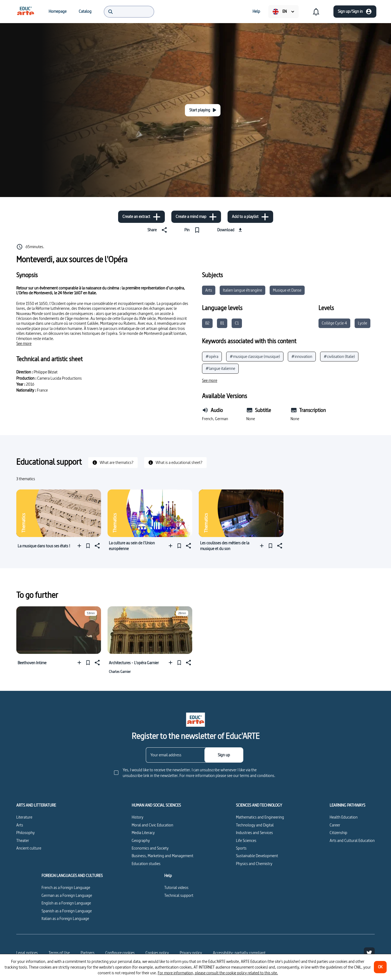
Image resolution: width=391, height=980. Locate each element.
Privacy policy (191, 953)
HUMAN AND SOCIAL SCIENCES (156, 805)
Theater (23, 840)
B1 (222, 323)
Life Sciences (246, 840)
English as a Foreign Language (66, 903)
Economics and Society (150, 848)
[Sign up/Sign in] (355, 12)
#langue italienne (220, 368)
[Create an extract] (141, 217)
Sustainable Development (257, 856)
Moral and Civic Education (152, 825)
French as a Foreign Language (66, 887)
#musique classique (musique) (255, 356)
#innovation (302, 356)
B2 (207, 323)
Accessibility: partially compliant (239, 953)
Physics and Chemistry (254, 864)
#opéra (212, 356)
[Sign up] (224, 755)
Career (335, 825)
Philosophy (26, 833)
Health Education (344, 817)
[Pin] (193, 230)
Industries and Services (254, 833)
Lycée (362, 323)
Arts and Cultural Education (352, 840)
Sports (241, 848)
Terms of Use (59, 953)
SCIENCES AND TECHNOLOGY (259, 805)
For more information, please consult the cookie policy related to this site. (218, 973)
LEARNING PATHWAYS (347, 805)
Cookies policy (157, 953)
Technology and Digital (255, 825)
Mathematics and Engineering (260, 817)
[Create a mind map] (196, 217)
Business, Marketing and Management (163, 856)
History (138, 817)
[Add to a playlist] (250, 217)
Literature (24, 817)
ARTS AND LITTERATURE (36, 805)
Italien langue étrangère (242, 290)
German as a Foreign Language (67, 895)
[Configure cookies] (120, 953)
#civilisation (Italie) (339, 356)
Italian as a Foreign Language (65, 918)
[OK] (380, 967)
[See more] (24, 344)
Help (168, 876)
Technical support (179, 895)
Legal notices (27, 953)
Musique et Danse (287, 290)
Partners (88, 953)
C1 (237, 323)
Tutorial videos (176, 887)
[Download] (230, 230)
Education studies (146, 864)
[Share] (158, 230)
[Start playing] (203, 110)
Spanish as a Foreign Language (67, 911)
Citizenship (338, 833)
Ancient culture (29, 848)
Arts (209, 290)
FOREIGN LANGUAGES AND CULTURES (72, 876)
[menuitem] (26, 11)
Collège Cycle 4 (334, 323)
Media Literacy (143, 833)
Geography (141, 840)
